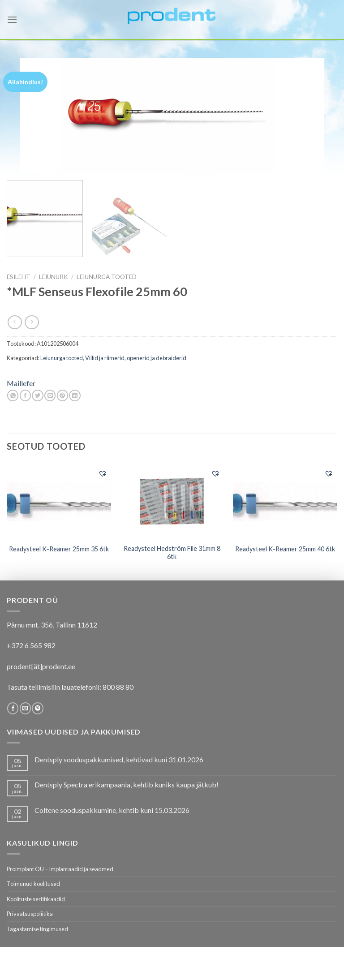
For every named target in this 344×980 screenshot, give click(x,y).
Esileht (19, 277)
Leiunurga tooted (107, 277)
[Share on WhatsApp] (13, 395)
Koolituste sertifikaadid (36, 899)
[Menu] (12, 19)
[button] (103, 473)
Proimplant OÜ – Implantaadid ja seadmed (60, 869)
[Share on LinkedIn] (75, 395)
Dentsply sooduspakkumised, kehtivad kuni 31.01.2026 (119, 759)
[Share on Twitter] (37, 395)
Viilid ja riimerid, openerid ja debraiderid (136, 358)
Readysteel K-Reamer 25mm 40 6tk (285, 549)
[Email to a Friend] (50, 395)
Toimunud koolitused (33, 884)
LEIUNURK (54, 277)
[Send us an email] (25, 708)
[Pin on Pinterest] (62, 395)
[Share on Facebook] (25, 395)
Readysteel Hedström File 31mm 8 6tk (172, 553)
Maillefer (21, 383)
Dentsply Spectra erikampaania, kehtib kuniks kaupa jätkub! (127, 784)
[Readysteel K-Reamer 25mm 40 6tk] (285, 501)
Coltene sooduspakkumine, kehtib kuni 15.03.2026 (112, 810)
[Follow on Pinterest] (37, 708)
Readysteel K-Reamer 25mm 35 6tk (59, 549)
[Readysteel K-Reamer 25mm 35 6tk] (59, 501)
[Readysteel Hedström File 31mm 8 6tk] (172, 501)
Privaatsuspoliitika (30, 914)
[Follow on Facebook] (13, 708)
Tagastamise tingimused (37, 929)
